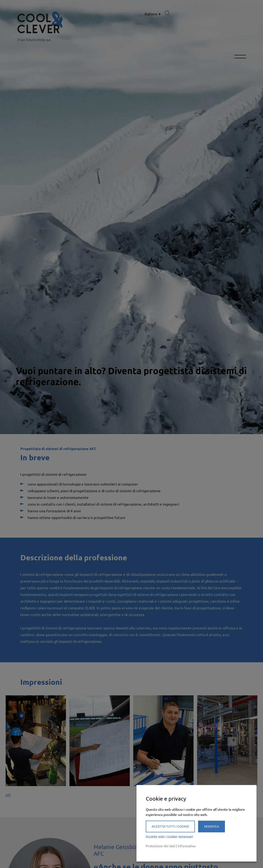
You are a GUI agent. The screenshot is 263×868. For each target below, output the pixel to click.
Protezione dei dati (160, 846)
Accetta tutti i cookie (170, 827)
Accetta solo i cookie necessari (169, 837)
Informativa (187, 846)
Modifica (212, 827)
